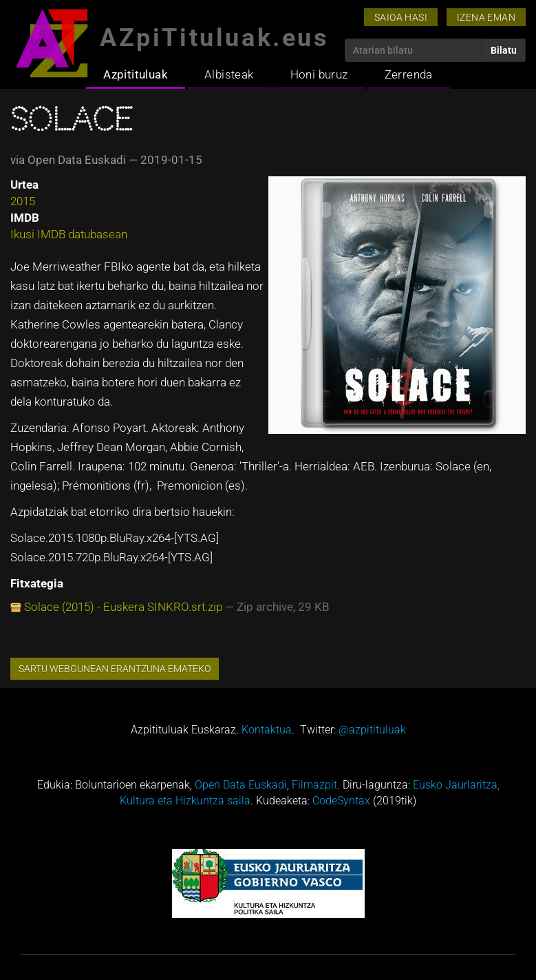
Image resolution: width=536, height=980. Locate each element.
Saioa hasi (401, 17)
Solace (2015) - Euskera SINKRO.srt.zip (123, 607)
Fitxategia (37, 583)
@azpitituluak (372, 730)
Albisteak (229, 74)
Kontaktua (267, 730)
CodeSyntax (341, 801)
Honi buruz (319, 74)
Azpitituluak (136, 74)
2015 (23, 201)
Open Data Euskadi (241, 785)
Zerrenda (409, 74)
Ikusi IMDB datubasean (69, 234)
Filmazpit (314, 785)
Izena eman (486, 17)
